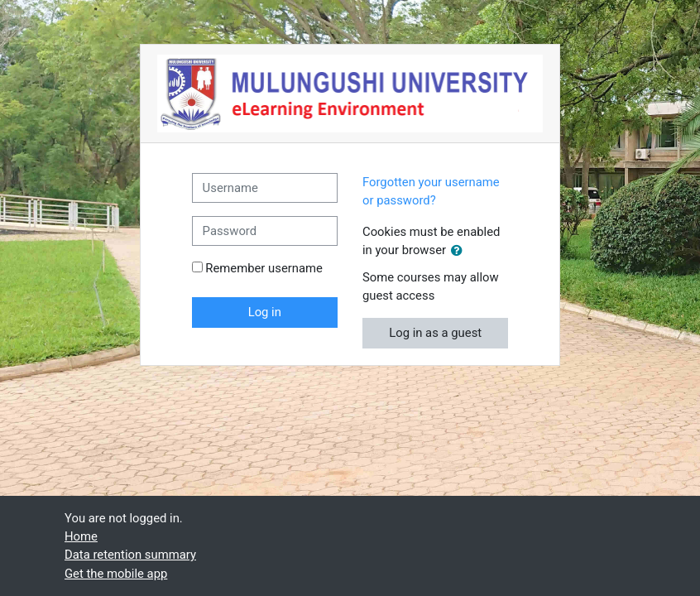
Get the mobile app (116, 574)
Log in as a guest (435, 333)
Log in (265, 312)
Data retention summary (130, 555)
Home (81, 536)
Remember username (264, 268)
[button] (460, 251)
